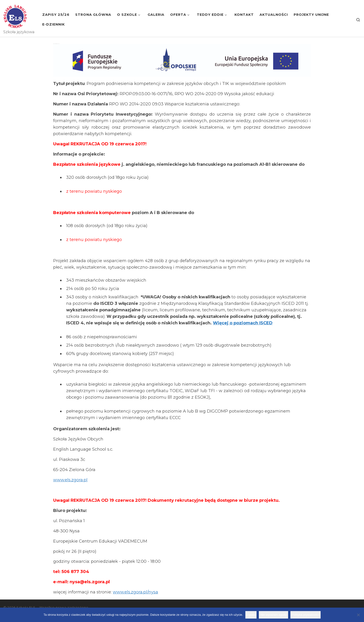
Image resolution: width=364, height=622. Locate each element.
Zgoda (251, 615)
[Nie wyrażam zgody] (358, 615)
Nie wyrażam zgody (273, 615)
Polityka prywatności (305, 615)
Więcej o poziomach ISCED (243, 323)
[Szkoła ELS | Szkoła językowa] (15, 16)
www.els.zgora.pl (70, 480)
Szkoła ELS (26, 607)
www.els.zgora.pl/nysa (135, 592)
